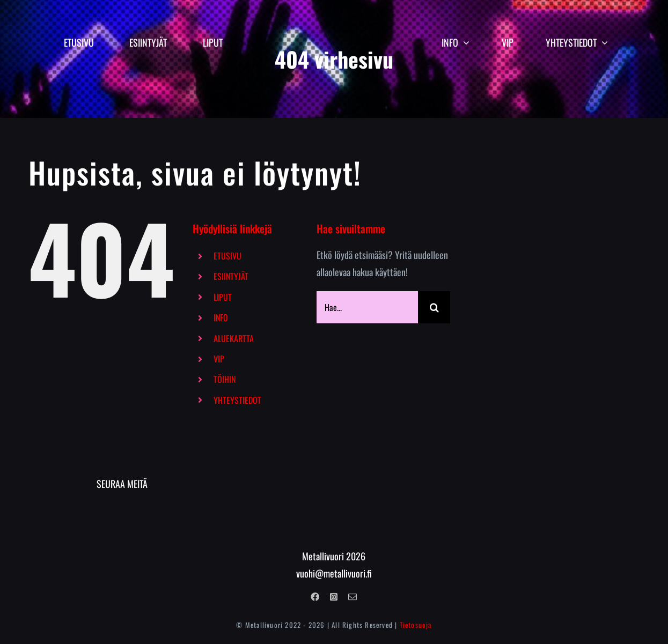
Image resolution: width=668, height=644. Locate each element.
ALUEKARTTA (234, 338)
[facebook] (315, 597)
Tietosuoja (416, 625)
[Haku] (434, 307)
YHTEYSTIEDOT (237, 400)
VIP (219, 359)
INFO (221, 317)
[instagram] (334, 597)
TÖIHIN (225, 379)
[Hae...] (368, 307)
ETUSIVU (227, 256)
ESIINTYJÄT (231, 276)
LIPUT (223, 297)
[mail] (353, 597)
